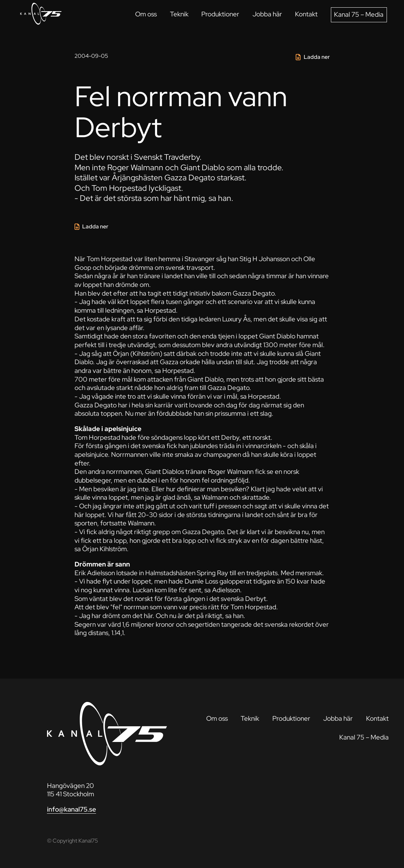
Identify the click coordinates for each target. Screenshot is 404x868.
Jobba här (267, 14)
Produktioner (220, 14)
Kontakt (306, 14)
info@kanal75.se (72, 809)
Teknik (179, 14)
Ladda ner (317, 57)
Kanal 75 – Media (359, 14)
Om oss (146, 14)
